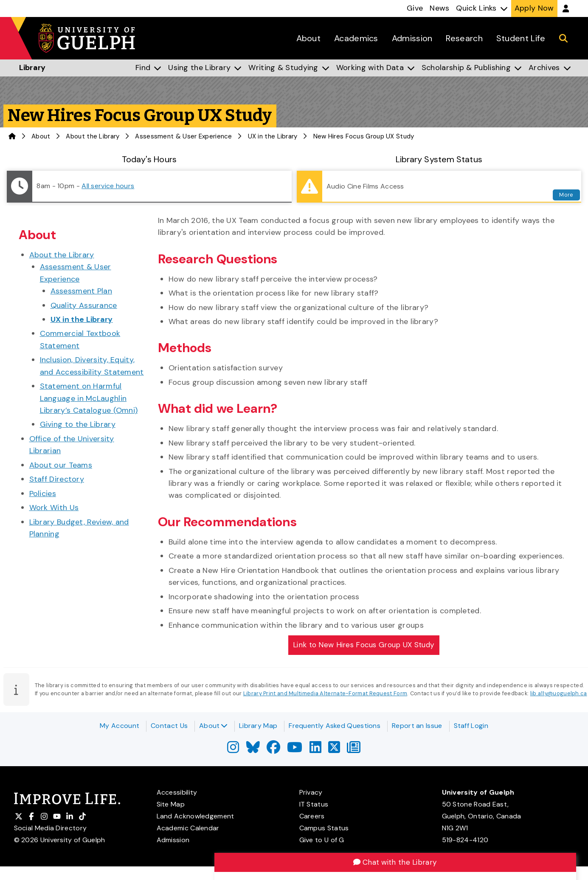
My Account (120, 726)
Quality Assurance (84, 305)
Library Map (258, 726)
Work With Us (54, 508)
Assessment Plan (82, 291)
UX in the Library (273, 136)
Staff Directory (57, 479)
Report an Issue (417, 726)
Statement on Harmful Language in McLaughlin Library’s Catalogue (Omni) (89, 398)
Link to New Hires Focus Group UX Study (363, 645)
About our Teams (61, 465)
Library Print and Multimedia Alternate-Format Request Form (325, 695)
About (213, 726)
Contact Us (169, 726)
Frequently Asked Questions (335, 726)
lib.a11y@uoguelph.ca (559, 695)
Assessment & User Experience (183, 136)
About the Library (93, 136)
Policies (43, 494)
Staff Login (471, 726)
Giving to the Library (78, 424)
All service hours (108, 186)
